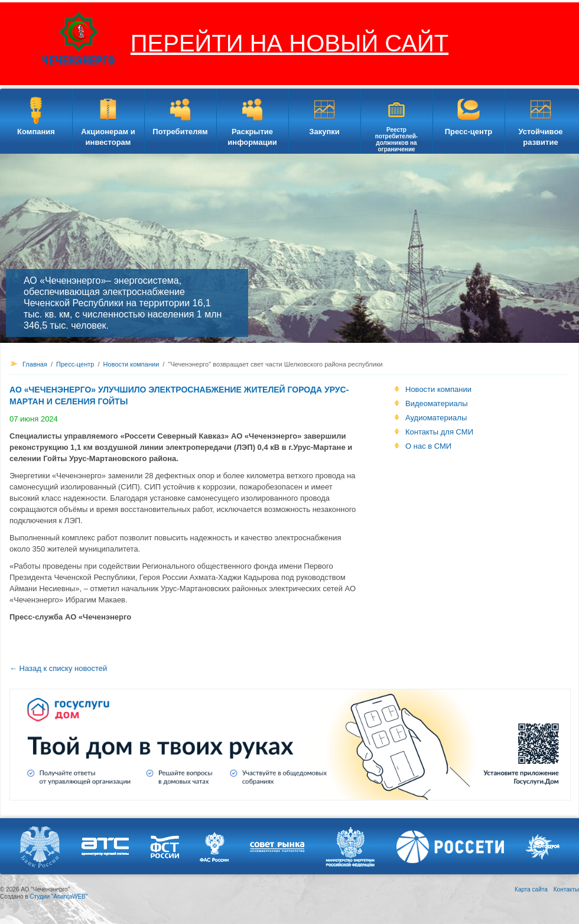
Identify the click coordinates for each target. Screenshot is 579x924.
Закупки (324, 132)
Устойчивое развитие (540, 137)
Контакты (566, 889)
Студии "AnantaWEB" (58, 897)
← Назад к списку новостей (58, 668)
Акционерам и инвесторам (108, 137)
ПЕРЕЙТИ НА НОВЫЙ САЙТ (289, 43)
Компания (36, 132)
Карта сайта (531, 889)
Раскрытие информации (252, 137)
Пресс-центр (469, 132)
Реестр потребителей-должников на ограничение (396, 140)
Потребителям (180, 132)
